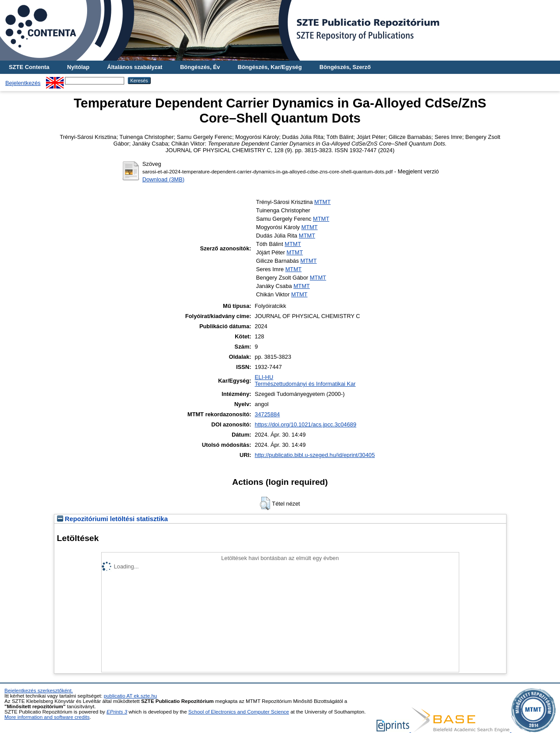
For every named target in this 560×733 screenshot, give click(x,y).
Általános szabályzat (135, 67)
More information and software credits (47, 717)
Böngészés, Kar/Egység (270, 67)
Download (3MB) (163, 179)
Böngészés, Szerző (345, 67)
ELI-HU (264, 377)
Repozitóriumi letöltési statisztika (112, 519)
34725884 (267, 414)
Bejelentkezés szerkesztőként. (39, 691)
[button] (265, 503)
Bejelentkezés (23, 83)
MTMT (322, 202)
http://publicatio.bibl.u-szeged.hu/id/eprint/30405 (315, 455)
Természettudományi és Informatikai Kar (305, 384)
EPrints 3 (117, 712)
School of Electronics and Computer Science (239, 712)
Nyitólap (78, 67)
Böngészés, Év (200, 67)
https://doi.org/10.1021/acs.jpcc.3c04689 (305, 424)
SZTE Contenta (29, 67)
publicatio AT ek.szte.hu (131, 696)
